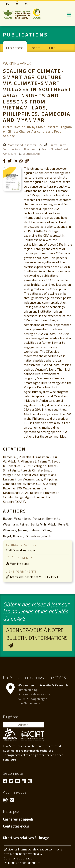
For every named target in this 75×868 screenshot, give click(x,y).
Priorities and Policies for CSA (24, 145)
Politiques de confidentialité (22, 863)
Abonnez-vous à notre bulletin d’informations (37, 634)
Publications (15, 48)
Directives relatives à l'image (26, 838)
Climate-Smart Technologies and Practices (34, 147)
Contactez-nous (16, 826)
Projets (35, 48)
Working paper (20, 564)
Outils (51, 48)
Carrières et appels (18, 819)
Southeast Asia (31, 154)
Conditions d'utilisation (19, 858)
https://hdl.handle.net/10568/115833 (36, 577)
